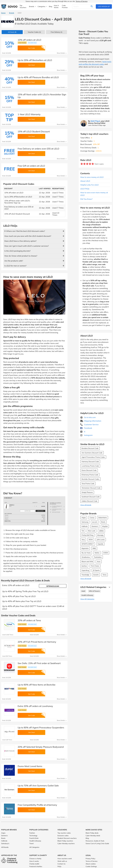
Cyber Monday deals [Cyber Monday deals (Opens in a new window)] (93, 836)
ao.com (95, 522)
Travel (31, 843)
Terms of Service (82, 1)
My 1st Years (86, 553)
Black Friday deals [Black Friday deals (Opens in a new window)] (92, 833)
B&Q (94, 548)
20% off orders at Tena (29, 620)
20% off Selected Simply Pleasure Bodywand (41, 747)
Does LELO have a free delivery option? (20, 241)
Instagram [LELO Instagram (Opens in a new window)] (86, 435)
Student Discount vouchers (67, 838)
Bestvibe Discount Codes (90, 479)
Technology (33, 836)
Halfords (85, 526)
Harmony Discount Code (90, 462)
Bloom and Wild (87, 562)
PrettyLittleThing (87, 535)
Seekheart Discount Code (91, 497)
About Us (62, 855)
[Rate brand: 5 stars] (93, 164)
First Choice (95, 566)
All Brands (5, 847)
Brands (12, 13)
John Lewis (101, 540)
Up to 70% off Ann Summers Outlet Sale (38, 786)
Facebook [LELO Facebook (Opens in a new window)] (86, 428)
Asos (99, 562)
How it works (34, 861)
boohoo (84, 566)
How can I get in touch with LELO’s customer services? (27, 246)
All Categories (34, 847)
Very (83, 540)
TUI (83, 531)
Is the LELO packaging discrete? (17, 251)
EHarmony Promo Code (90, 475)
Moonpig (100, 535)
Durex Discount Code (89, 470)
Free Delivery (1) (56, 32)
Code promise (22, 43)
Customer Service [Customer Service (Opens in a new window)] (89, 424)
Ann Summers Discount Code (92, 453)
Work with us (62, 861)
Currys (92, 518)
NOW (91, 540)
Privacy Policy (90, 859)
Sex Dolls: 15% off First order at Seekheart (39, 663)
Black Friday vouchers (65, 841)
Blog (87, 838)
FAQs (59, 866)
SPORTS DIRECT (88, 544)
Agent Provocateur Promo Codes (93, 457)
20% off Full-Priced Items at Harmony (37, 642)
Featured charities (36, 866)
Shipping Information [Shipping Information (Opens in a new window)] (91, 421)
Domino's (95, 526)
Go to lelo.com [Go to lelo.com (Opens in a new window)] (88, 417)
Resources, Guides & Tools (95, 841)
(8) (12, 32)
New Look (92, 531)
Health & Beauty (87, 595)
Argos (84, 518)
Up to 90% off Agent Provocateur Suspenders (41, 728)
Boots (103, 522)
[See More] (109, 587)
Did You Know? (86, 199)
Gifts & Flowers (94, 591)
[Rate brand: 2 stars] (84, 164)
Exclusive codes (63, 836)
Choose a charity (35, 859)
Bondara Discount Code (90, 448)
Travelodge (85, 575)
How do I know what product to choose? (21, 256)
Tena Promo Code (88, 484)
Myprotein (85, 548)
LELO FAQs (85, 189)
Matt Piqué (95, 121)
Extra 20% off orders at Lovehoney (35, 706)
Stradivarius (86, 557)
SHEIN (106, 553)
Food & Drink (34, 838)
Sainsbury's (5, 843)
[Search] (83, 6)
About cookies (91, 864)
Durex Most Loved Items (30, 766)
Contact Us (61, 864)
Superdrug (85, 570)
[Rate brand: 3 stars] (87, 164)
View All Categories (87, 599)
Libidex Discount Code (89, 501)
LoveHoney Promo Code (90, 466)
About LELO (85, 181)
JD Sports (96, 570)
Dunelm (96, 575)
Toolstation (98, 557)
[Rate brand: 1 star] (82, 164)
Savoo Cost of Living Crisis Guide (97, 843)
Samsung (85, 522)
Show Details (62, 53)
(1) (34, 32)
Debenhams (103, 518)
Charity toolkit (34, 864)
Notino (97, 553)
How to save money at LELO (92, 177)
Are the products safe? (14, 261)
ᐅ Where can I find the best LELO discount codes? (25, 231)
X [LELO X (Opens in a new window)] (83, 432)
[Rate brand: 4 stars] (90, 164)
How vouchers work (65, 859)
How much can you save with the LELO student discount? (28, 236)
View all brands (86, 505)
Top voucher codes (64, 833)
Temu (105, 575)
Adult (83, 591)
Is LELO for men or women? (15, 266)
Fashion (32, 833)
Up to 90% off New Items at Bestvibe (37, 685)
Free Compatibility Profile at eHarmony (37, 805)
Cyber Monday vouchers (66, 843)
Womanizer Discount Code (91, 488)
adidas (101, 531)
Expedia (100, 544)
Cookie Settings (91, 866)
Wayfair (105, 526)
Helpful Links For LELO (89, 185)
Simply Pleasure (87, 492)
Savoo (3, 13)
